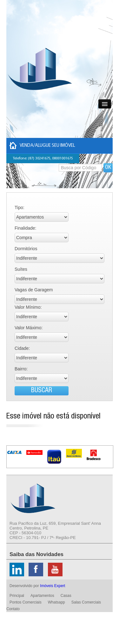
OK (108, 168)
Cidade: (22, 348)
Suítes (21, 269)
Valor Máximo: (29, 328)
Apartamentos (42, 596)
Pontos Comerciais (26, 602)
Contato (13, 609)
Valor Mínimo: (28, 307)
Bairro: (21, 369)
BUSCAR (42, 391)
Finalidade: (26, 228)
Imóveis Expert (53, 586)
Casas (66, 596)
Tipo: (20, 207)
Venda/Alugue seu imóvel (42, 146)
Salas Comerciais (86, 602)
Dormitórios (26, 249)
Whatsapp (56, 602)
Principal (17, 596)
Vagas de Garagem (34, 290)
